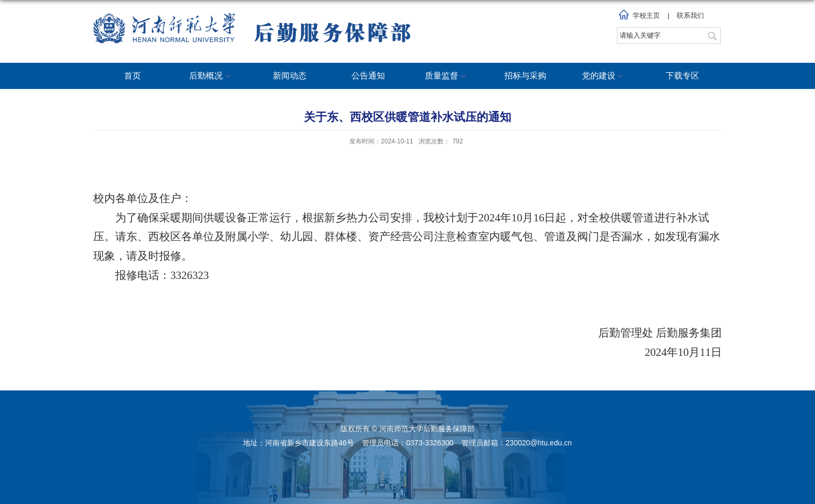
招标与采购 (525, 76)
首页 (133, 76)
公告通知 (368, 76)
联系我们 (690, 15)
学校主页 (646, 15)
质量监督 (447, 76)
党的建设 (604, 76)
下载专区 (682, 76)
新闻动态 (290, 76)
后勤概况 (211, 76)
